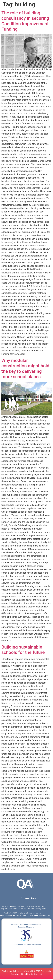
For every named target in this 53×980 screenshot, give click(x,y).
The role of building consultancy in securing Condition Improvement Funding (25, 21)
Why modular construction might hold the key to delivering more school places (25, 369)
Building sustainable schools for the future (23, 650)
